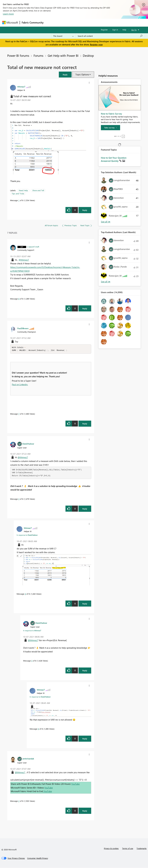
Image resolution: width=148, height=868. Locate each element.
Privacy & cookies (111, 849)
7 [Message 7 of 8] (19, 414)
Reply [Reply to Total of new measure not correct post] (85, 210)
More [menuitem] (110, 23)
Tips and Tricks (18, 194)
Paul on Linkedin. (20, 385)
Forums (50, 23)
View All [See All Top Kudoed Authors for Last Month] (106, 282)
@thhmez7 (24, 260)
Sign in (115, 30)
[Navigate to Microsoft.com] (10, 23)
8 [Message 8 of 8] (19, 299)
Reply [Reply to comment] (85, 308)
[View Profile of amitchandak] (28, 759)
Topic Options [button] (82, 74)
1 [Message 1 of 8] (19, 200)
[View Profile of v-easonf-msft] (33, 247)
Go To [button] (134, 30)
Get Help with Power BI (63, 55)
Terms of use (128, 849)
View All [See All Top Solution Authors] (106, 222)
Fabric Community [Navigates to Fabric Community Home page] (33, 22)
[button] (65, 75)
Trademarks (142, 849)
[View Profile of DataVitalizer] (28, 444)
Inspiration (63, 23)
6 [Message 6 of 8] (38, 729)
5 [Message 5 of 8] (32, 661)
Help (124, 30)
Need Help (23, 190)
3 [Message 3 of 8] (19, 499)
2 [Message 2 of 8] (19, 801)
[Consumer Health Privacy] (38, 858)
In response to (27, 535)
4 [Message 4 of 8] (25, 594)
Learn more (8, 14)
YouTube (75, 784)
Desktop (88, 55)
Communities (88, 23)
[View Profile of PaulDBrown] (23, 328)
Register (104, 30)
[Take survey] (110, 128)
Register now (96, 45)
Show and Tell (38, 190)
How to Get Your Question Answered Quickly (114, 159)
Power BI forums (18, 55)
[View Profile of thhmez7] (21, 87)
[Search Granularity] (63, 36)
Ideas (75, 23)
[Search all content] (110, 36)
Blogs (100, 23)
